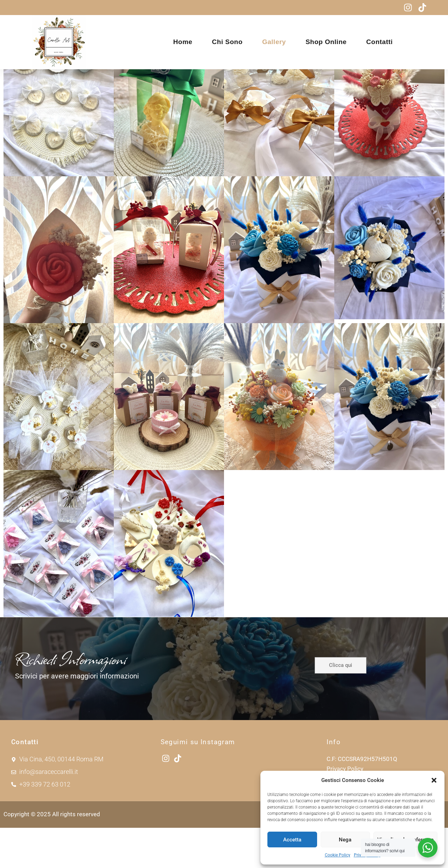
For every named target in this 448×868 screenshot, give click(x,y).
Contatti (379, 42)
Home (183, 42)
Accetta (292, 840)
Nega (345, 840)
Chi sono (227, 42)
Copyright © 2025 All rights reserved (52, 854)
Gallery (274, 42)
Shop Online (326, 42)
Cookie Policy (338, 855)
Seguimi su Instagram (198, 782)
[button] (434, 780)
